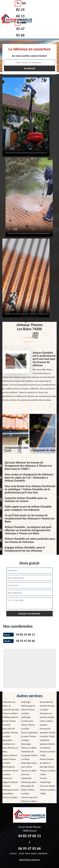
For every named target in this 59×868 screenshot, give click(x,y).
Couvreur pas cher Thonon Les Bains (29, 799)
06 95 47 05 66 (21, 29)
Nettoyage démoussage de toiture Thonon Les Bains (28, 708)
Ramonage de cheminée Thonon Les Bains (10, 771)
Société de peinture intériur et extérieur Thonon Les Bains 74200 (48, 748)
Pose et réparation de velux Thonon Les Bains (29, 736)
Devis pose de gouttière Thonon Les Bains (10, 732)
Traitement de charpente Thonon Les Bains (29, 755)
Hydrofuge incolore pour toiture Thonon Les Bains (28, 723)
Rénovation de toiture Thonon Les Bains (28, 790)
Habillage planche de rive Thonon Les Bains (10, 721)
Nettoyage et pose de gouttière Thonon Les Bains (10, 794)
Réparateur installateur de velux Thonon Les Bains (10, 746)
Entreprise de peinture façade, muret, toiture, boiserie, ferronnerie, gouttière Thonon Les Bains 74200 (48, 725)
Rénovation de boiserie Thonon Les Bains (47, 706)
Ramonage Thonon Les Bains (29, 746)
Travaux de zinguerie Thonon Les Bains (10, 782)
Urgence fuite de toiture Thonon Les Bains (10, 759)
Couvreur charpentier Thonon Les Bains (29, 778)
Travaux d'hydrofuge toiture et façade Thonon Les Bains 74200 (48, 786)
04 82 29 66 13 (21, 10)
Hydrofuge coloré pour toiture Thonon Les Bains (29, 767)
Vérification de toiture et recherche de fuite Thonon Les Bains (11, 708)
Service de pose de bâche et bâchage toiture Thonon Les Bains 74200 (48, 767)
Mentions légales (30, 860)
